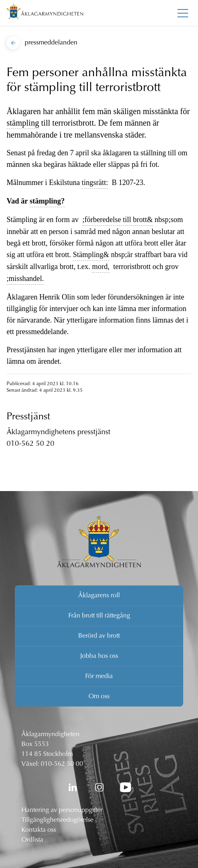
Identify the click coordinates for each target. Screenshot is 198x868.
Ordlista (32, 840)
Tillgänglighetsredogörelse (57, 820)
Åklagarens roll (99, 596)
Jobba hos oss (99, 656)
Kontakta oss (39, 830)
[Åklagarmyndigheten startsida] (45, 13)
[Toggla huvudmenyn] (183, 13)
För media (99, 676)
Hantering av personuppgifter (62, 810)
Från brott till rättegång (99, 616)
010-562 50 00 (62, 764)
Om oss (99, 697)
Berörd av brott (99, 636)
